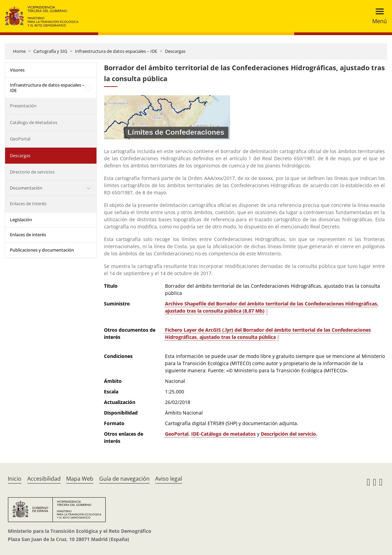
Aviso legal (169, 479)
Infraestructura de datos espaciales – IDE (116, 51)
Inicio (15, 479)
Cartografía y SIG (50, 51)
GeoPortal (20, 139)
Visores (17, 70)
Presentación (23, 106)
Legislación (21, 220)
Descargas (175, 51)
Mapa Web (80, 479)
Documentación (26, 188)
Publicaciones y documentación (42, 250)
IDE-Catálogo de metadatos (223, 434)
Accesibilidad (44, 479)
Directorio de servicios (32, 172)
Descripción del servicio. (289, 434)
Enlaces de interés (28, 235)
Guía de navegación (124, 479)
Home (19, 51)
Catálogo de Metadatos (34, 122)
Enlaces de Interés (28, 204)
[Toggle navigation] (378, 16)
